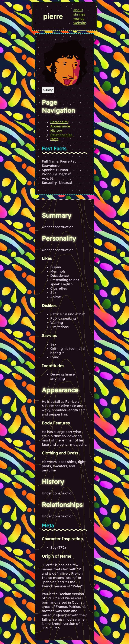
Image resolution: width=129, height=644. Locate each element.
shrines (79, 14)
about (78, 10)
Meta (54, 139)
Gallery (48, 90)
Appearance (60, 126)
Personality (59, 122)
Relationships (61, 135)
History (56, 130)
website (80, 23)
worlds (79, 19)
